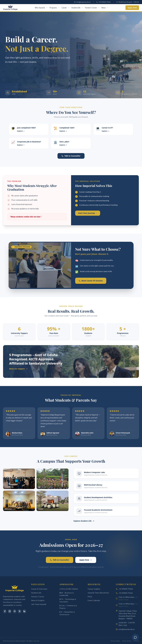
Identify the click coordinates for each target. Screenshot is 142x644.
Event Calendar (94, 600)
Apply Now (132, 8)
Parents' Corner (91, 8)
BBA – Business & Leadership (67, 594)
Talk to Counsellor (71, 156)
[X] (19, 611)
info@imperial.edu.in (127, 629)
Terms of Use (127, 641)
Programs (53, 8)
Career (64, 8)
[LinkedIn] (24, 611)
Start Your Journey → (88, 213)
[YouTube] (15, 611)
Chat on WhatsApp (128, 598)
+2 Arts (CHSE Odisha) (69, 589)
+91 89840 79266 (126, 589)
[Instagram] (10, 611)
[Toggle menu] (108, 8)
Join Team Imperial (39, 604)
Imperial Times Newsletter (98, 593)
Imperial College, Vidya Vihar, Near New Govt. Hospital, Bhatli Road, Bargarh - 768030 (128, 615)
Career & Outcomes (39, 589)
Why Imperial (40, 8)
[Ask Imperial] (135, 637)
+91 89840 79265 (126, 593)
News (104, 8)
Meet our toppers (18, 369)
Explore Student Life (84, 521)
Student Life (76, 8)
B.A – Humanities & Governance (67, 613)
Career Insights (94, 589)
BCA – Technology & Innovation (68, 600)
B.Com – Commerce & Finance (68, 607)
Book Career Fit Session (91, 281)
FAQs (90, 597)
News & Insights (38, 600)
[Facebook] (5, 611)
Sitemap (136, 641)
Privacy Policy (115, 641)
